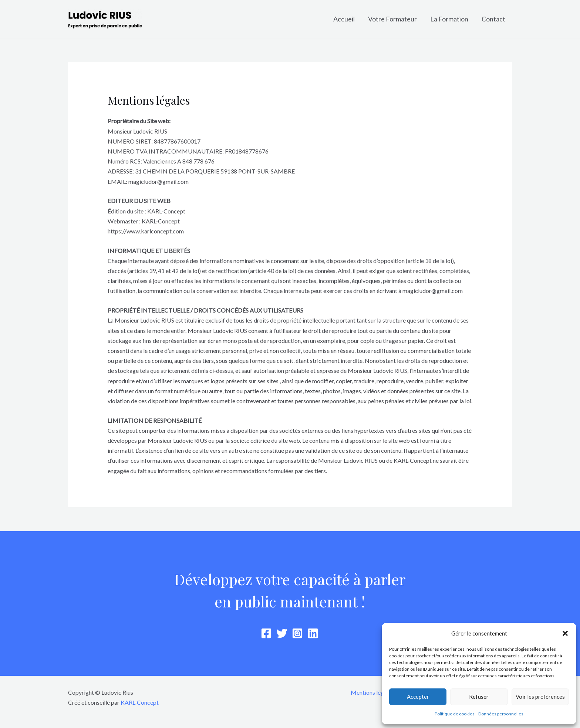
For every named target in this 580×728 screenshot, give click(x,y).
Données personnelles (501, 714)
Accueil (344, 19)
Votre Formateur (392, 19)
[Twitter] (282, 633)
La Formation (449, 19)
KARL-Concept (140, 702)
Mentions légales (372, 692)
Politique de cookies (455, 714)
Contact (493, 19)
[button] (565, 633)
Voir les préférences (540, 697)
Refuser (479, 697)
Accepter (418, 697)
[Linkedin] (313, 633)
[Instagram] (297, 633)
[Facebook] (266, 633)
